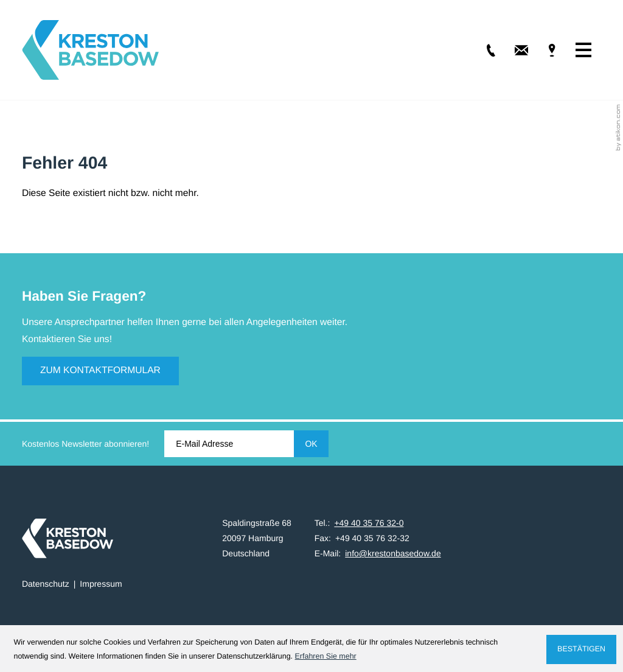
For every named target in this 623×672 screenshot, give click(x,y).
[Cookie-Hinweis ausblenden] (581, 649)
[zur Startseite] (90, 50)
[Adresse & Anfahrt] (543, 50)
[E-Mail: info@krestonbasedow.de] (513, 50)
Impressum (101, 584)
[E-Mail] (229, 444)
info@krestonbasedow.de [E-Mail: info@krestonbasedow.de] (393, 553)
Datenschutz (46, 584)
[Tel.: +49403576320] (482, 50)
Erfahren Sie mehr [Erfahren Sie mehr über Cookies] (326, 656)
